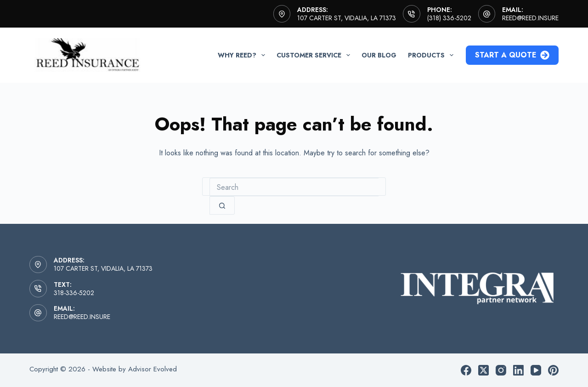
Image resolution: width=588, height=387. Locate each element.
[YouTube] (536, 370)
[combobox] (294, 187)
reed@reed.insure (530, 18)
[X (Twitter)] (483, 370)
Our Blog (379, 55)
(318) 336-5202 (449, 18)
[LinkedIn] (518, 370)
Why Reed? (243, 55)
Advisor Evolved (153, 369)
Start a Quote (512, 55)
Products (433, 55)
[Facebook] (466, 370)
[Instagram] (501, 370)
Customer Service (315, 55)
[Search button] (222, 205)
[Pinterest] (553, 370)
